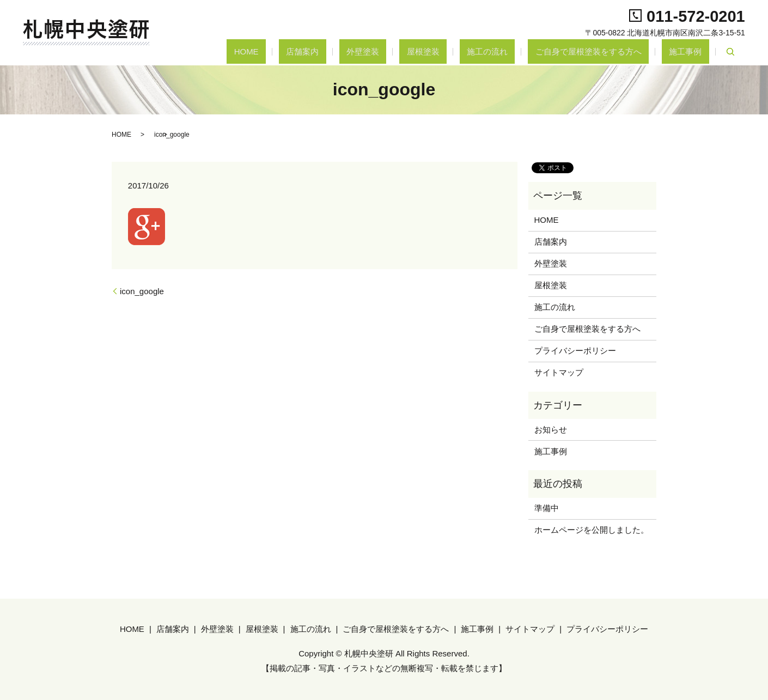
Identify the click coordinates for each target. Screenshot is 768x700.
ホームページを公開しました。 (592, 530)
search (730, 52)
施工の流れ (524, 51)
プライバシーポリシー (575, 351)
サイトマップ (559, 372)
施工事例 (693, 51)
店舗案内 (382, 51)
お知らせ (551, 430)
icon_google (142, 291)
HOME (341, 51)
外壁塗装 (428, 51)
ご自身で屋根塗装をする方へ (610, 51)
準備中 (547, 508)
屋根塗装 (474, 51)
